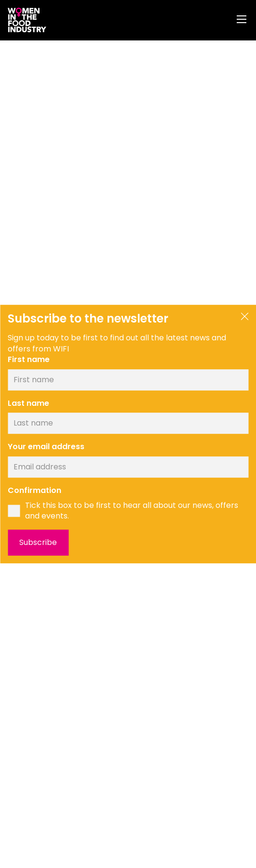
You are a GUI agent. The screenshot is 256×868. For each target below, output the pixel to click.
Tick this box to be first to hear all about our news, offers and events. (132, 511)
